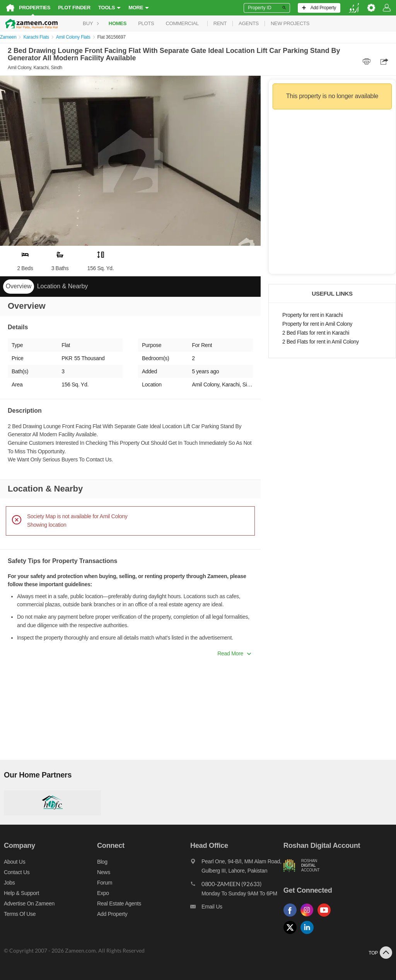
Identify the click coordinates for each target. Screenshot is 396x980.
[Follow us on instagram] (309, 917)
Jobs (9, 883)
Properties (35, 8)
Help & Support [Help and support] (21, 893)
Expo (103, 893)
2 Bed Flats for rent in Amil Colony (321, 342)
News (104, 872)
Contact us (17, 872)
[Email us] (237, 909)
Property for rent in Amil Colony (317, 324)
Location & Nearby (63, 286)
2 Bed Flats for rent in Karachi (316, 333)
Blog (102, 862)
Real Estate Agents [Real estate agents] (119, 903)
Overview (19, 286)
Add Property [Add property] (112, 914)
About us (15, 862)
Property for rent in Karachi (312, 315)
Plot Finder (74, 8)
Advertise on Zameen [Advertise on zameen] (29, 903)
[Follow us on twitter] (292, 934)
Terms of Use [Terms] (20, 914)
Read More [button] (234, 653)
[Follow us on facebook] (292, 917)
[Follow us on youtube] (326, 917)
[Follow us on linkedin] (309, 934)
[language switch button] (354, 8)
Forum (105, 883)
